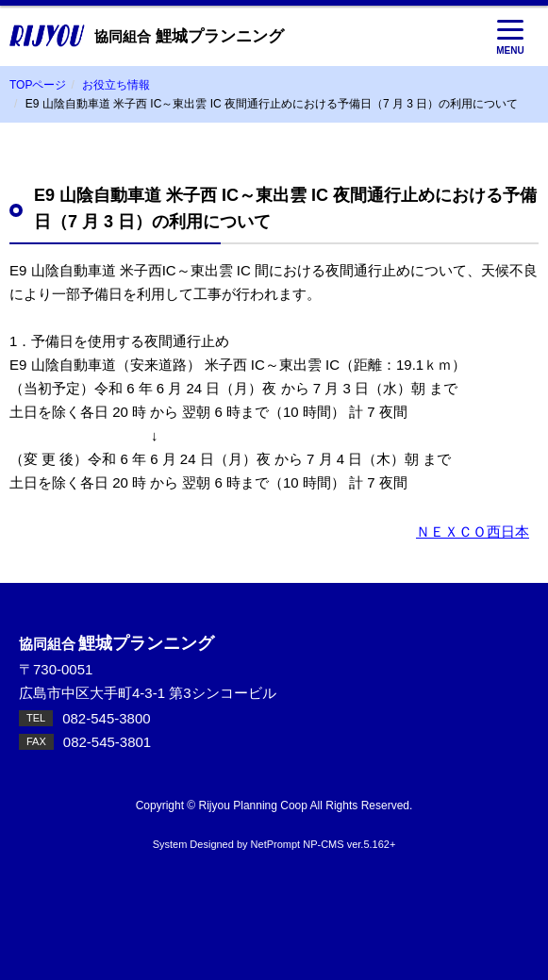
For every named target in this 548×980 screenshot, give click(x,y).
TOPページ (38, 85)
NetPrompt (276, 844)
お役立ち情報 (116, 85)
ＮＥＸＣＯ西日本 (473, 532)
